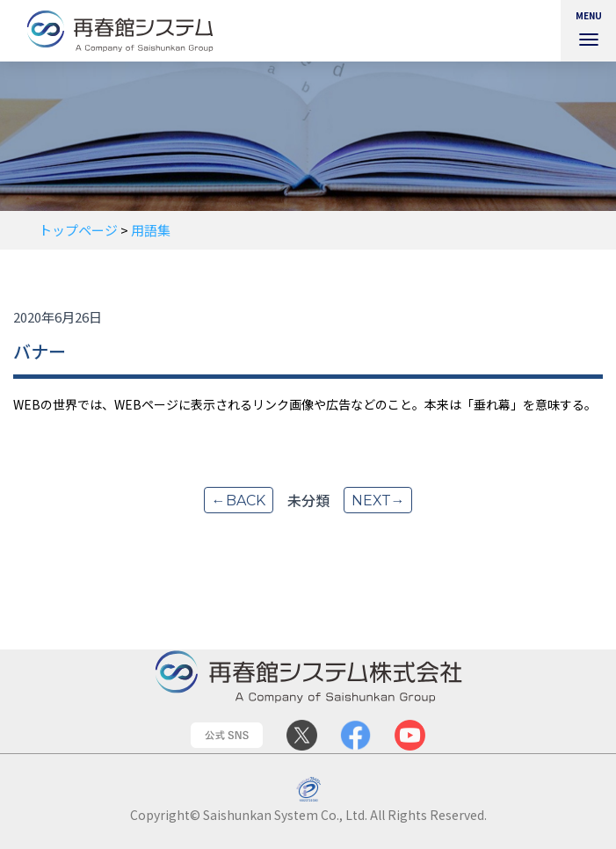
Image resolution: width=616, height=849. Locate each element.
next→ (378, 501)
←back (238, 501)
